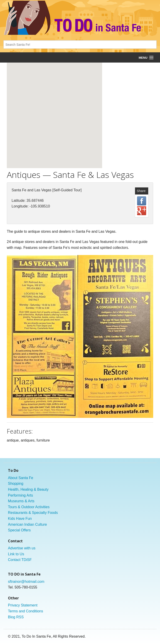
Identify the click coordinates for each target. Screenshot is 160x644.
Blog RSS (16, 617)
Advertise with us (22, 548)
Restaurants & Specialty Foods (33, 513)
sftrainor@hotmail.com (26, 582)
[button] (54, 111)
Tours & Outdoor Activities (29, 507)
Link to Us (16, 554)
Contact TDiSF (20, 560)
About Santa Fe (21, 478)
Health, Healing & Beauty (28, 489)
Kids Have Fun (20, 519)
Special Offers (19, 530)
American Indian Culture (27, 524)
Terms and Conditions (26, 611)
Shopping (16, 484)
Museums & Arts (21, 501)
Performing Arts (20, 495)
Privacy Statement (23, 605)
